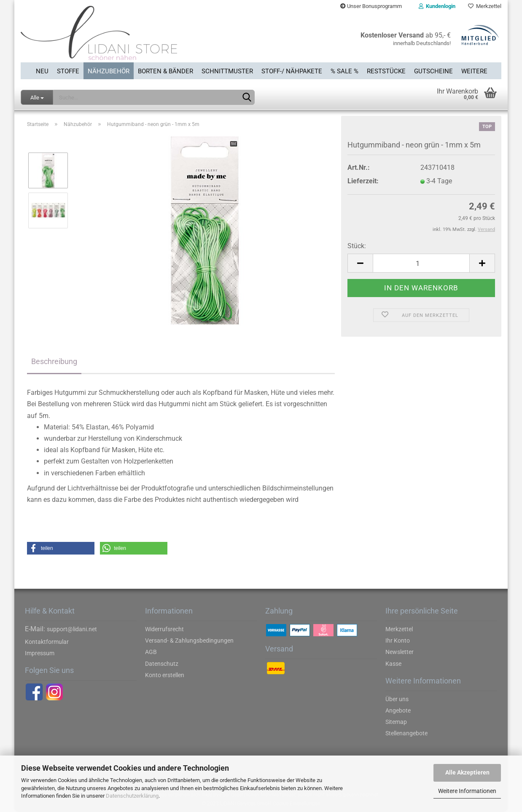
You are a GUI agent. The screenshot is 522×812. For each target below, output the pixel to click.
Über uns (397, 699)
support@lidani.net (72, 629)
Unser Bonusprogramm (371, 6)
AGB (151, 652)
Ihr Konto (398, 640)
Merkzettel (485, 6)
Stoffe (68, 71)
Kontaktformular (47, 642)
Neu (42, 71)
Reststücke (386, 71)
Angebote (398, 710)
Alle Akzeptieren (467, 772)
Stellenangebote (406, 733)
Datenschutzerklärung (132, 796)
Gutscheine (433, 71)
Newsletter (400, 652)
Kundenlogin (437, 6)
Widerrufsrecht (164, 629)
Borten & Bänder (165, 71)
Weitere (474, 71)
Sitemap (396, 722)
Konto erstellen (165, 675)
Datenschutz (162, 664)
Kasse (393, 664)
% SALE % (344, 71)
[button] (61, 548)
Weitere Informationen (467, 791)
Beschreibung (54, 361)
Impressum (40, 653)
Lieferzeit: (363, 181)
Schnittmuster (227, 71)
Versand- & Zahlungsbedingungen (189, 640)
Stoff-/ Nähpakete (292, 71)
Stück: (357, 246)
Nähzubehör (109, 71)
